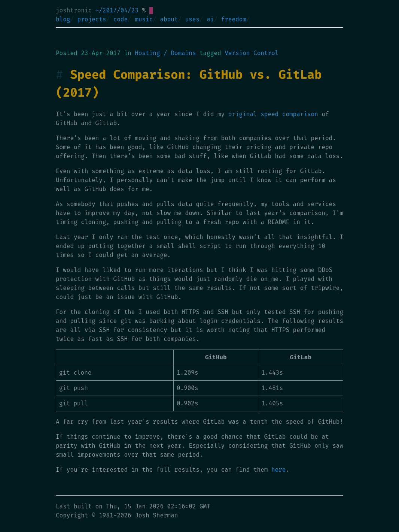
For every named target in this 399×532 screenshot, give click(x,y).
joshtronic (74, 10)
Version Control (252, 53)
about (169, 19)
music (144, 19)
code (121, 19)
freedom (234, 19)
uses (192, 19)
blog (63, 19)
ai (210, 19)
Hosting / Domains (165, 53)
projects (92, 19)
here (278, 470)
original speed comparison (273, 114)
